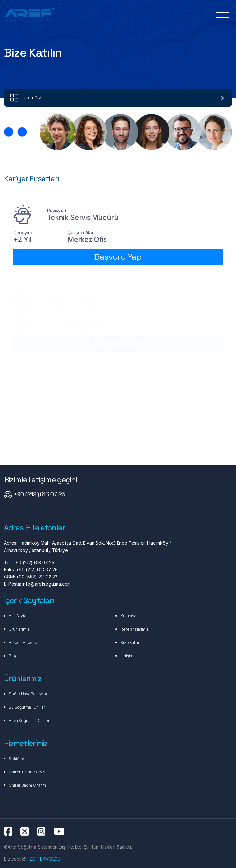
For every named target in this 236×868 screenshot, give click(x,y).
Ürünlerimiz (19, 629)
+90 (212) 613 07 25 (39, 494)
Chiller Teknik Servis (27, 772)
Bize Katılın (130, 642)
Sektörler (17, 759)
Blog (13, 656)
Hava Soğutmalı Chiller (29, 720)
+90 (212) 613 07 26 (36, 570)
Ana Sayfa (18, 616)
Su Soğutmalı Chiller (27, 707)
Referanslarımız (135, 629)
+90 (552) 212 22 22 (36, 577)
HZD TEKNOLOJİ (44, 859)
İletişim (127, 656)
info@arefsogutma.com (46, 584)
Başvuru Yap (118, 257)
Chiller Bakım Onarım (27, 785)
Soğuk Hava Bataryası (28, 694)
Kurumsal (129, 616)
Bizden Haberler (24, 642)
